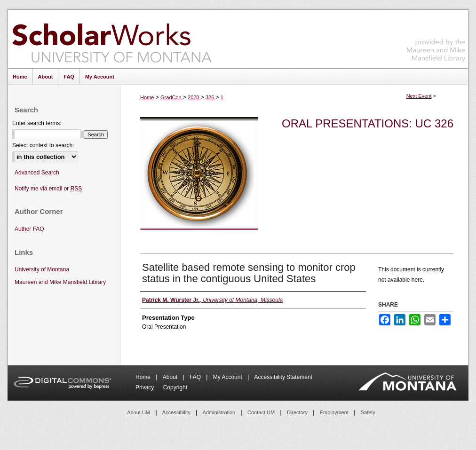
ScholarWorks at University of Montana (112, 39)
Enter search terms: (37, 123)
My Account (228, 377)
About (171, 377)
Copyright (175, 387)
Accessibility (176, 412)
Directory (297, 412)
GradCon (172, 97)
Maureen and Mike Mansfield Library (436, 37)
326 (210, 97)
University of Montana (42, 269)
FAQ (196, 377)
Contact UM (261, 412)
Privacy (146, 387)
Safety (368, 412)
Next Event (419, 96)
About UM (139, 412)
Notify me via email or (48, 189)
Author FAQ (29, 229)
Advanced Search (37, 173)
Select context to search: (43, 145)
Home (147, 97)
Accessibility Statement (283, 377)
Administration (219, 412)
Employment (334, 412)
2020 (194, 97)
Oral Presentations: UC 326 (368, 123)
